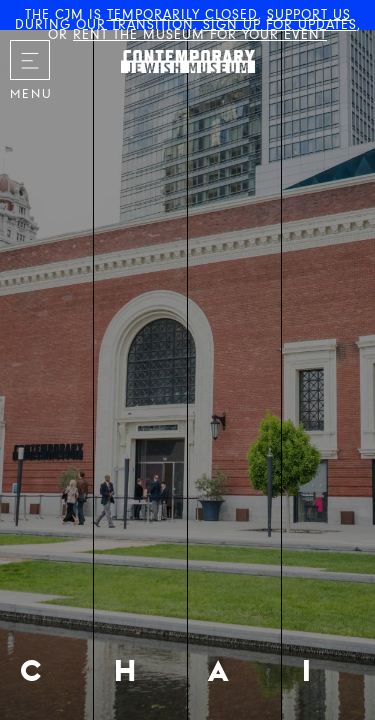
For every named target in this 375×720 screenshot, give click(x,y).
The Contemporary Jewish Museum (166, 41)
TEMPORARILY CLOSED (182, 14)
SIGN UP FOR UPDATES (280, 24)
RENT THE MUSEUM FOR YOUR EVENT (200, 34)
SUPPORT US (309, 14)
